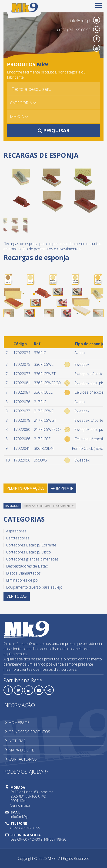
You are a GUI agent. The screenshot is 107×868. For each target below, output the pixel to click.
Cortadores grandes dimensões (32, 559)
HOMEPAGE (17, 723)
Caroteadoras (18, 538)
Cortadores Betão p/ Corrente (31, 545)
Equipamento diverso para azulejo (34, 587)
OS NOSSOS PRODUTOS (28, 732)
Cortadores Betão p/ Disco (28, 552)
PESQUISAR (54, 130)
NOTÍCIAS (15, 741)
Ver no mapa (20, 805)
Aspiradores (16, 531)
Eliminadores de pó (22, 580)
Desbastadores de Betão (27, 566)
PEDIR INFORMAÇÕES (25, 488)
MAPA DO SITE (20, 750)
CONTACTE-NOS (21, 759)
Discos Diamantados (23, 573)
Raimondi (12, 506)
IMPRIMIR (62, 488)
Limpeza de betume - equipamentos (49, 506)
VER (17, 596)
